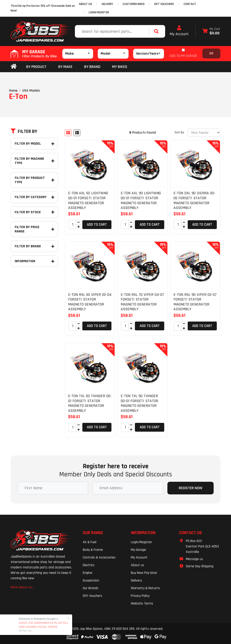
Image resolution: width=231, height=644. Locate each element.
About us (137, 565)
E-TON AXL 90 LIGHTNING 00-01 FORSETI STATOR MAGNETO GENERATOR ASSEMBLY (141, 200)
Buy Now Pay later (144, 573)
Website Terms (142, 603)
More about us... (22, 587)
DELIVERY (107, 4)
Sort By (179, 132)
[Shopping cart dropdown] (211, 31)
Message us (194, 559)
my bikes (120, 67)
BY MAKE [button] (65, 67)
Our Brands (91, 588)
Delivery (136, 580)
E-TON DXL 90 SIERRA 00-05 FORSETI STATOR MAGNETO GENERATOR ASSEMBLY (194, 200)
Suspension (91, 580)
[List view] (77, 133)
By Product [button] (36, 67)
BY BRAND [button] (92, 67)
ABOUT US (85, 4)
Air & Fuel (90, 542)
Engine (88, 573)
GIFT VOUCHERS (164, 4)
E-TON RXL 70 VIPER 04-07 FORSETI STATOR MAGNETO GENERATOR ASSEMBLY (142, 302)
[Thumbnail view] (68, 133)
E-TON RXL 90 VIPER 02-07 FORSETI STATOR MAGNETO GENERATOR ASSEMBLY (195, 302)
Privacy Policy (140, 596)
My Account (179, 31)
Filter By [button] (24, 132)
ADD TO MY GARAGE (183, 56)
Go (211, 53)
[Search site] (157, 31)
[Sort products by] (204, 133)
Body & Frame (93, 550)
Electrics (89, 565)
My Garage (138, 550)
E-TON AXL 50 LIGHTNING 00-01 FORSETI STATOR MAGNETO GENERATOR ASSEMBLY (88, 200)
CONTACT (190, 4)
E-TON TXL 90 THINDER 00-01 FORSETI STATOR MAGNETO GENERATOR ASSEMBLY (139, 403)
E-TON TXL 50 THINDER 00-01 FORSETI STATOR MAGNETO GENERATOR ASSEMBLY (90, 403)
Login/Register (99, 12)
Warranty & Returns (145, 588)
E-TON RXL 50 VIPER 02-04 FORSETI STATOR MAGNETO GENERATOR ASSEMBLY (90, 302)
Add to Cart (97, 225)
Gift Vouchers (92, 596)
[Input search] (112, 31)
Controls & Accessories (99, 557)
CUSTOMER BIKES (134, 4)
